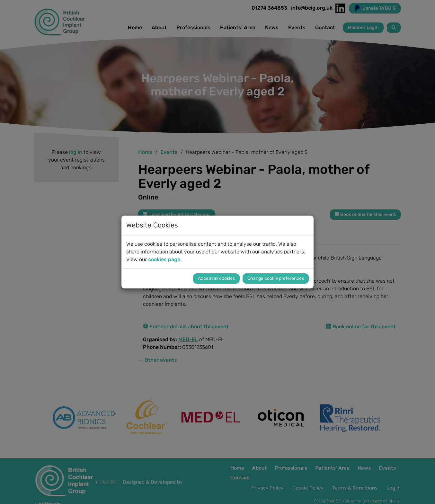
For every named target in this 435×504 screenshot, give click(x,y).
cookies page (164, 259)
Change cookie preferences (276, 278)
